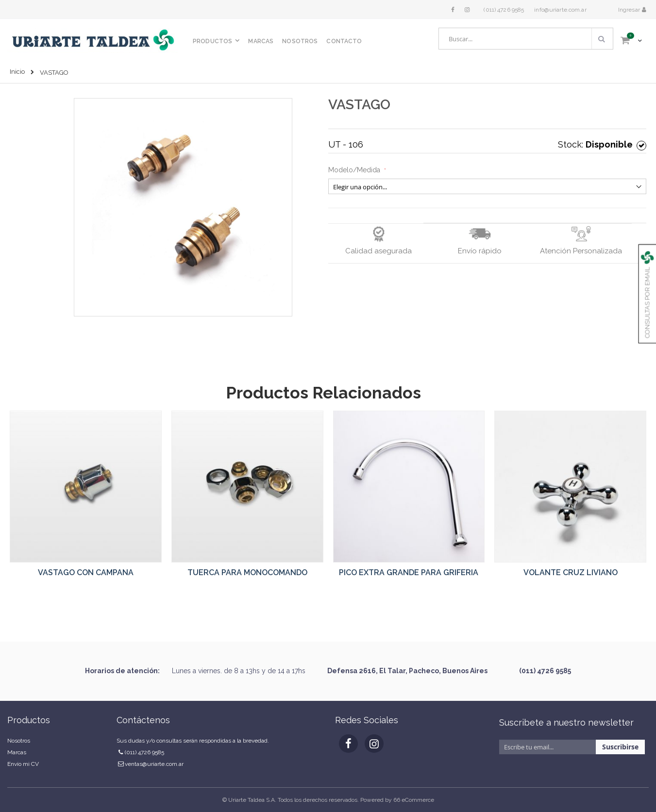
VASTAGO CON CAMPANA (86, 572)
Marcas (17, 752)
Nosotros (19, 741)
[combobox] (526, 39)
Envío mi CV (23, 764)
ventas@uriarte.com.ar (154, 764)
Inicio (17, 72)
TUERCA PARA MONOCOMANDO (247, 572)
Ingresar (630, 10)
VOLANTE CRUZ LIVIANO (571, 572)
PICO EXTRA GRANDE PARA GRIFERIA (409, 572)
